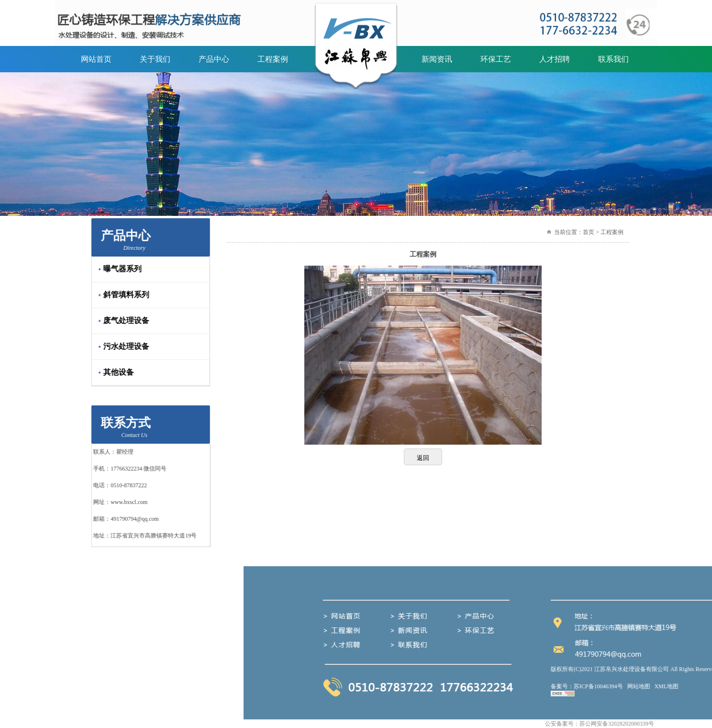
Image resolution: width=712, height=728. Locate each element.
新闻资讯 (437, 59)
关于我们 (155, 59)
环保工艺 (496, 59)
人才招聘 (555, 59)
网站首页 (96, 59)
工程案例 (273, 59)
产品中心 (214, 59)
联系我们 (613, 59)
